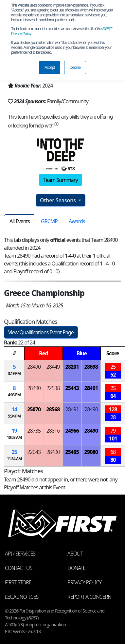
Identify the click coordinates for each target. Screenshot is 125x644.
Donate (76, 568)
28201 (72, 367)
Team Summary (60, 180)
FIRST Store (18, 582)
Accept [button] (50, 68)
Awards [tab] (77, 221)
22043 (34, 452)
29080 (91, 452)
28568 (53, 409)
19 (14, 431)
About (75, 554)
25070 (34, 409)
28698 (91, 367)
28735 (34, 431)
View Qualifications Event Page (41, 332)
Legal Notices (22, 597)
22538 (53, 388)
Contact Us (18, 568)
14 (14, 409)
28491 (72, 409)
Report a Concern (89, 597)
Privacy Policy (84, 582)
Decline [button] (75, 68)
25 (14, 452)
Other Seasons (59, 200)
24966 (72, 431)
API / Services (20, 554)
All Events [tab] (20, 221)
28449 (53, 367)
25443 (72, 388)
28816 (53, 431)
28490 (34, 367)
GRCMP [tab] (49, 221)
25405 (72, 452)
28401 (91, 388)
